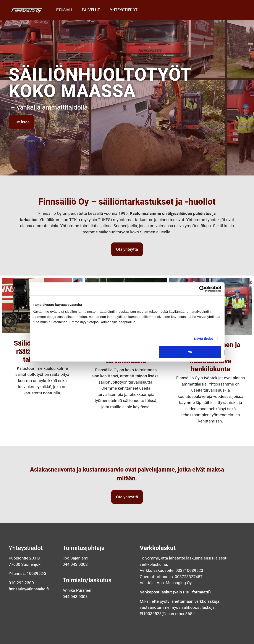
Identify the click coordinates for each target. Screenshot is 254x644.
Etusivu (64, 10)
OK (190, 352)
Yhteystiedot (124, 10)
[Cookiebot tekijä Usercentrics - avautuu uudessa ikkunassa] (202, 289)
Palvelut (91, 10)
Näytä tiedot (203, 339)
